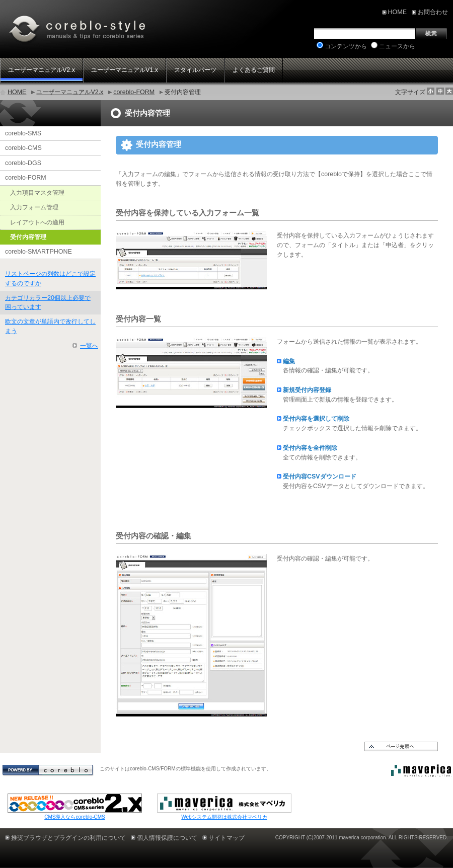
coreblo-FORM (134, 92)
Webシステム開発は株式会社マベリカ (224, 817)
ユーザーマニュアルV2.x (70, 92)
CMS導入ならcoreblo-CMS (75, 817)
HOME (17, 92)
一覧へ (89, 346)
